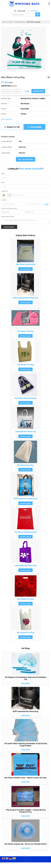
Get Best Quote (25, 269)
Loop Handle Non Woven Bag (25, 565)
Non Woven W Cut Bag (25, 632)
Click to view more (7, 119)
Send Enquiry (34, 127)
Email (3, 182)
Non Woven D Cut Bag (26, 599)
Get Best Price (38, 91)
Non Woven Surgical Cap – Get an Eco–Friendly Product (26, 844)
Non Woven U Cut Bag (26, 365)
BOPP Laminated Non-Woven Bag (25, 711)
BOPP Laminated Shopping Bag (25, 499)
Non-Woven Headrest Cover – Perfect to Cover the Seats (26, 778)
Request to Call (12, 127)
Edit (27, 91)
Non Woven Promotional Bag (26, 532)
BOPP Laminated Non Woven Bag (25, 298)
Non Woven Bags (20, 22)
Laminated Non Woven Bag (25, 432)
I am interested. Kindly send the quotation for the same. (25, 221)
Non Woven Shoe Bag (25, 331)
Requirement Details (8, 217)
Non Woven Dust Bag (25, 465)
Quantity (4, 200)
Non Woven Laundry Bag (25, 264)
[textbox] (17, 91)
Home (4, 22)
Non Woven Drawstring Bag (25, 398)
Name (3, 174)
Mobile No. (5, 191)
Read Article (26, 683)
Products (10, 22)
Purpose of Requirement (9, 208)
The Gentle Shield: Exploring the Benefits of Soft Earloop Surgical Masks (26, 744)
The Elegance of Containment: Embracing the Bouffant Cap (26, 678)
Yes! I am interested (26, 159)
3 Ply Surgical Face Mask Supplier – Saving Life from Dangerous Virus (26, 811)
